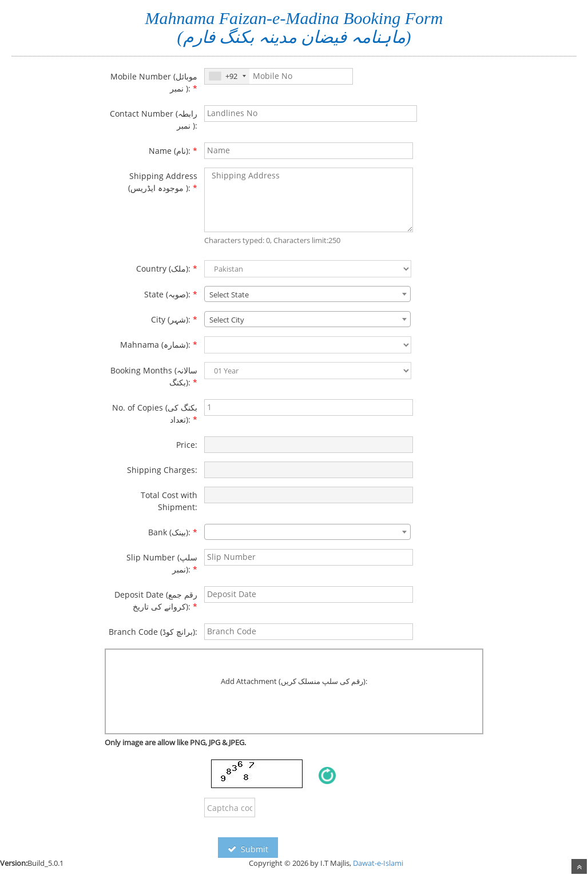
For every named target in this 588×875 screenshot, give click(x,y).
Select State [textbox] (229, 295)
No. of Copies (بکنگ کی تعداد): (155, 413)
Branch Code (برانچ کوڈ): (153, 632)
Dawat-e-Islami (378, 863)
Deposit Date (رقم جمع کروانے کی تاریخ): (156, 600)
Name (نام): (173, 151)
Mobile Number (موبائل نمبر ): (154, 82)
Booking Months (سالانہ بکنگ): (154, 376)
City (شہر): (174, 319)
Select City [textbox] (227, 320)
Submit (248, 849)
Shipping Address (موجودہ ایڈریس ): (163, 182)
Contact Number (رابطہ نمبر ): (154, 120)
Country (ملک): (167, 269)
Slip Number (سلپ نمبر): (162, 563)
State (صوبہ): (171, 294)
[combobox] (307, 294)
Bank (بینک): (173, 532)
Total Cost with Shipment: (169, 501)
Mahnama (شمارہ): (159, 345)
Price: (187, 445)
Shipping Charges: (162, 470)
